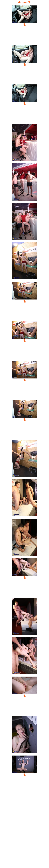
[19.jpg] (25, 735)
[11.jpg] (25, 420)
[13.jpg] (25, 499)
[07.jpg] (25, 262)
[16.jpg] (25, 617)
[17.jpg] (25, 656)
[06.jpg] (25, 222)
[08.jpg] (25, 301)
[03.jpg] (25, 104)
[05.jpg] (25, 183)
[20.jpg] (25, 775)
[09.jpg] (25, 341)
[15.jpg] (25, 577)
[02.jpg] (25, 64)
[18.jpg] (25, 696)
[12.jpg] (25, 459)
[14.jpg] (25, 538)
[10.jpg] (25, 380)
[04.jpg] (25, 143)
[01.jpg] (25, 25)
